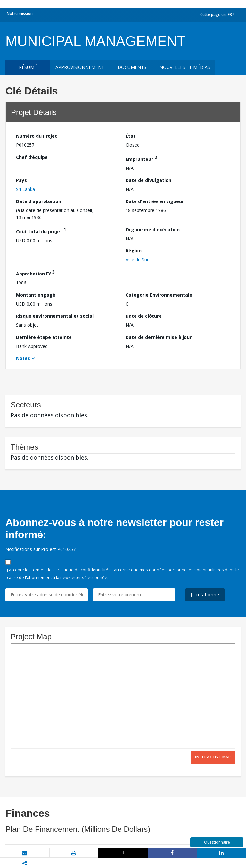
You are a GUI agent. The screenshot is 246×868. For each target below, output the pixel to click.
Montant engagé (36, 295)
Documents (132, 67)
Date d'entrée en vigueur (155, 201)
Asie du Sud (138, 260)
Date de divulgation (148, 180)
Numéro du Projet (37, 136)
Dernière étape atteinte (44, 337)
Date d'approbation (39, 201)
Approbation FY (35, 273)
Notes (23, 358)
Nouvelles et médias (185, 67)
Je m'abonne (205, 595)
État (131, 136)
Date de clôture (144, 316)
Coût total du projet (41, 230)
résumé (28, 67)
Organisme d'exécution (153, 229)
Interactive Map (213, 757)
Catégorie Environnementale (159, 295)
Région (134, 251)
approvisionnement (80, 67)
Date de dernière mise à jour (159, 337)
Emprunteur (141, 158)
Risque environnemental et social (55, 316)
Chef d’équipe (32, 157)
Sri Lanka (25, 189)
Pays (21, 180)
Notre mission (20, 14)
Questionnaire (217, 842)
